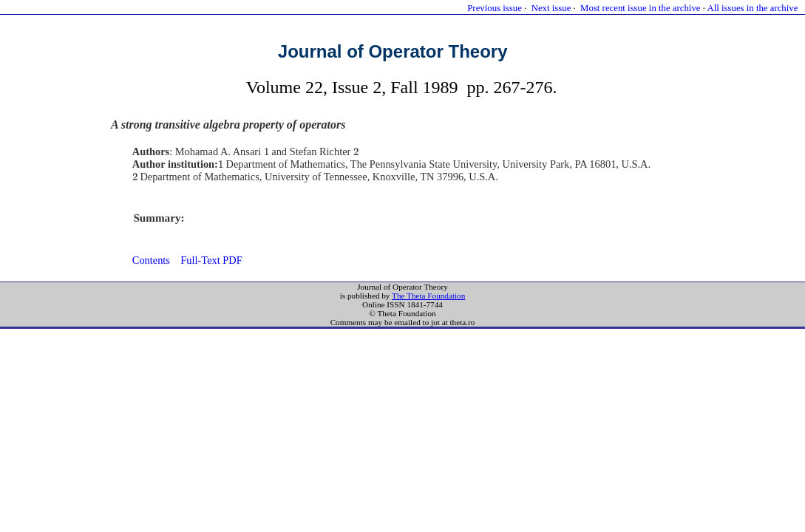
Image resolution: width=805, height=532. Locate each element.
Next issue (551, 8)
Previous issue (495, 8)
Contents (151, 260)
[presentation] (266, 152)
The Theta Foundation (428, 296)
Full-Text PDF (211, 260)
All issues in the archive (752, 8)
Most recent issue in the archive (640, 8)
